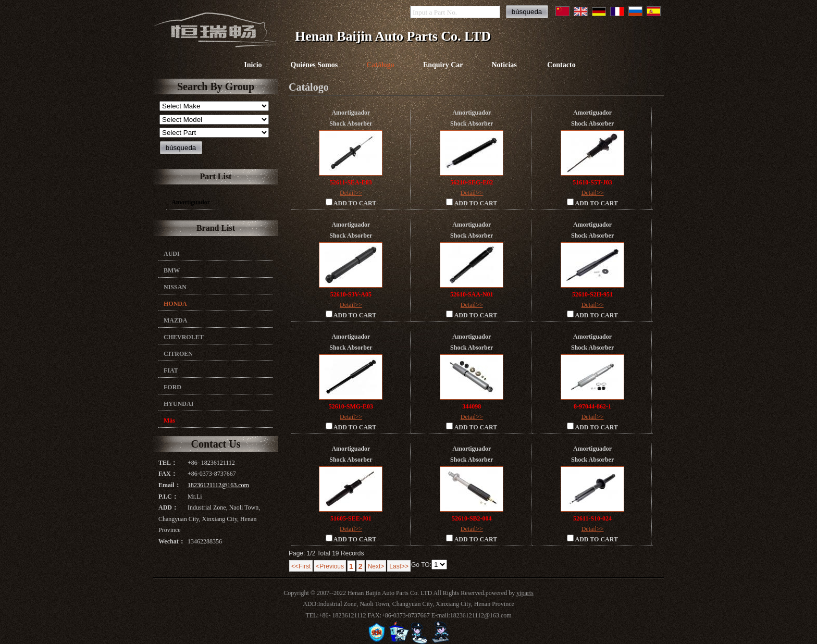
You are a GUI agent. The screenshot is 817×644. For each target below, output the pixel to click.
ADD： (168, 507)
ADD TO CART (351, 203)
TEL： (168, 463)
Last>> (399, 566)
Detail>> (351, 193)
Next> (376, 566)
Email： (170, 485)
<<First (301, 566)
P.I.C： (168, 497)
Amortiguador (191, 202)
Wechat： (172, 541)
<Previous (330, 566)
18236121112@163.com (218, 485)
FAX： (168, 474)
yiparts (525, 593)
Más (169, 420)
